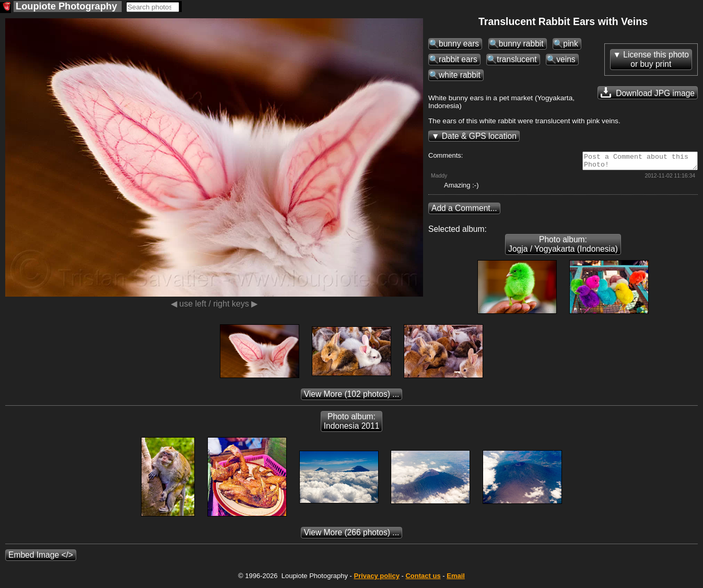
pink (571, 44)
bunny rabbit (521, 44)
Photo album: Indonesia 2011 (352, 424)
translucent (517, 59)
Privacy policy (376, 579)
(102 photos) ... (352, 397)
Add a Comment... (464, 211)
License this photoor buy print (656, 59)
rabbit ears (458, 59)
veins (566, 59)
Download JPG (648, 92)
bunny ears (459, 44)
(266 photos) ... (352, 536)
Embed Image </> (41, 558)
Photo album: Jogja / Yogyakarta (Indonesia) (563, 247)
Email (456, 579)
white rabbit (460, 75)
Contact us (423, 579)
